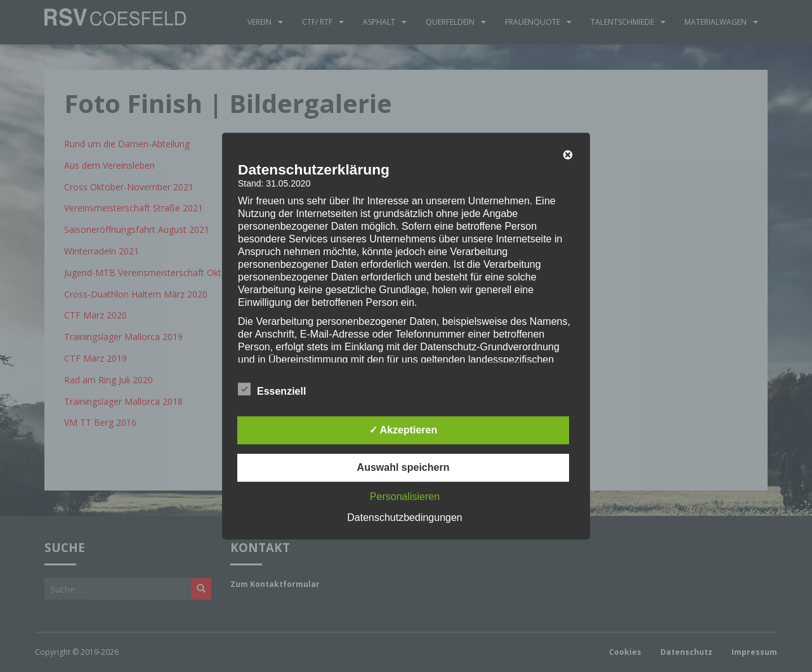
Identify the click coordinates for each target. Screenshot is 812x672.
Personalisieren (405, 497)
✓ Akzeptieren (403, 430)
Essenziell (272, 390)
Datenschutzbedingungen (404, 517)
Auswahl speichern (403, 467)
